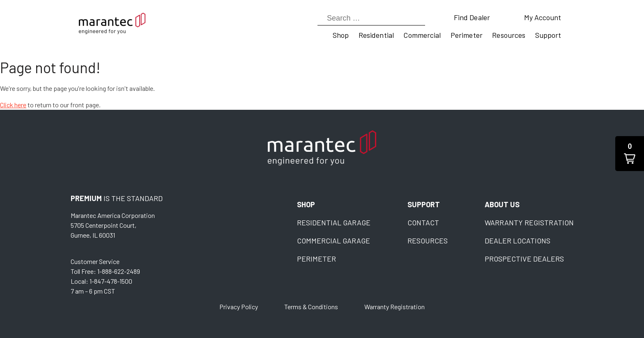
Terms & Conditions (311, 307)
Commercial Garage (333, 241)
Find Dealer (472, 17)
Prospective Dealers (524, 259)
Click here (13, 105)
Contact (423, 222)
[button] (630, 154)
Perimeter (467, 35)
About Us (502, 204)
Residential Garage (334, 222)
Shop (341, 35)
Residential (376, 35)
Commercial (422, 35)
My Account (543, 17)
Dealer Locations (517, 241)
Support (548, 35)
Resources (509, 35)
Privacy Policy (239, 307)
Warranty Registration (529, 222)
